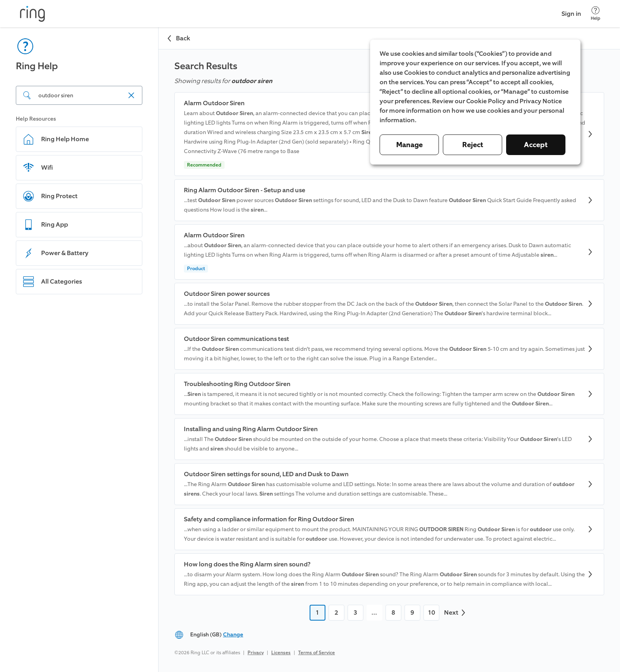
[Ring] (32, 14)
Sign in (571, 14)
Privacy (256, 653)
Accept (536, 145)
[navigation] (79, 350)
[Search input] (79, 95)
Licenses (281, 653)
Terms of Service (317, 653)
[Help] (595, 14)
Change (233, 635)
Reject (473, 145)
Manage (409, 145)
